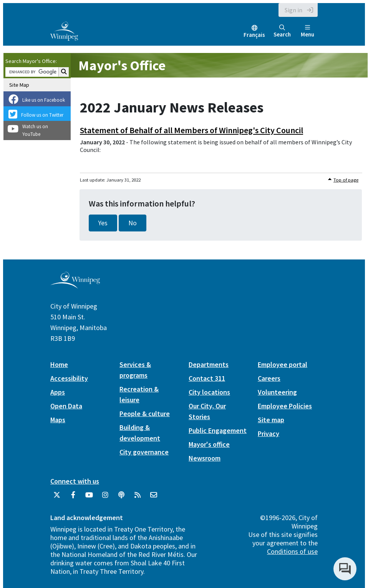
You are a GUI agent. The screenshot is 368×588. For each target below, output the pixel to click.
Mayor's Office (122, 65)
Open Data (66, 406)
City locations (209, 392)
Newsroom (205, 458)
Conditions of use (292, 551)
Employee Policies (285, 406)
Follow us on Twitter (42, 115)
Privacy (269, 434)
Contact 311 (207, 378)
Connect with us (75, 481)
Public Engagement (218, 430)
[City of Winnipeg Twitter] (57, 498)
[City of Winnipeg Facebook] (73, 498)
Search (282, 31)
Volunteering (277, 392)
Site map (271, 420)
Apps (58, 392)
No (133, 223)
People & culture (145, 414)
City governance (144, 452)
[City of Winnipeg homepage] (75, 286)
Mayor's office (209, 444)
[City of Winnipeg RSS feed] (138, 498)
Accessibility (69, 378)
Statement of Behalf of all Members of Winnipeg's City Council (191, 130)
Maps (58, 420)
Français (254, 35)
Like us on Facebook (44, 100)
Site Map (19, 85)
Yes (103, 223)
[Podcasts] (121, 498)
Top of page (346, 180)
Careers (269, 378)
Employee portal (283, 364)
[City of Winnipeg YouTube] (89, 498)
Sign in (293, 10)
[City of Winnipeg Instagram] (105, 498)
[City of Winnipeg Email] (154, 498)
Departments (209, 364)
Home (59, 364)
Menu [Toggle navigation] (307, 31)
